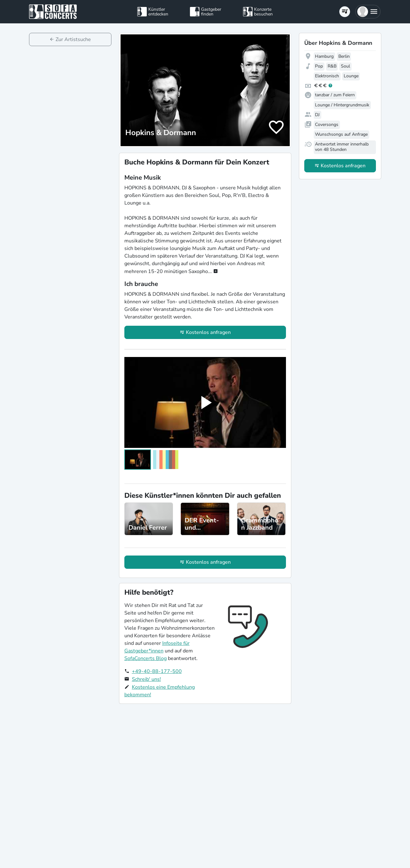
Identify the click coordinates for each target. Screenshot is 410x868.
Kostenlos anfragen (208, 332)
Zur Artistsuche (73, 39)
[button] (368, 12)
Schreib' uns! (146, 679)
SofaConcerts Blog (146, 658)
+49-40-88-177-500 (157, 671)
